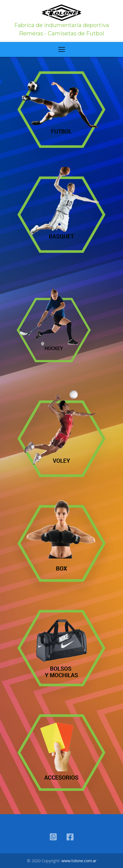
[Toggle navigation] (62, 49)
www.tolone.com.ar (79, 861)
